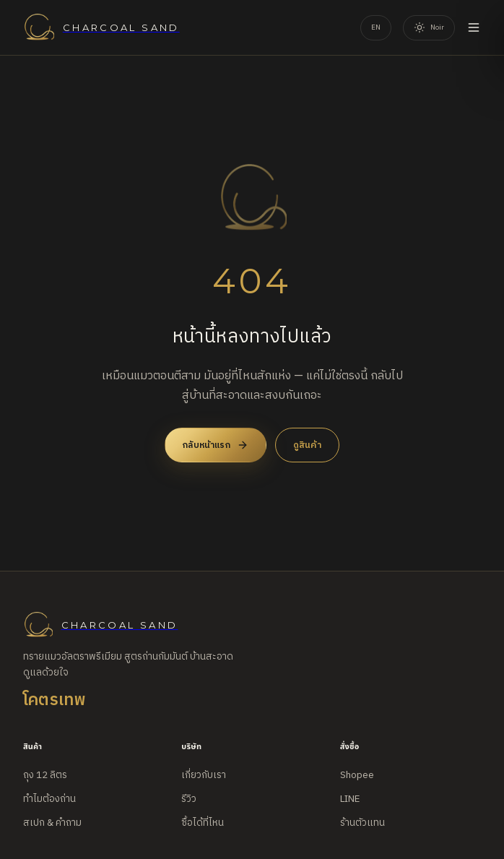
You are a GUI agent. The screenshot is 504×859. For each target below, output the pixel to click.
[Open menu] (474, 27)
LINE (350, 799)
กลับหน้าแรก (216, 445)
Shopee (357, 775)
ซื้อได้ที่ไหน (203, 823)
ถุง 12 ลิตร (45, 775)
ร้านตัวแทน (362, 823)
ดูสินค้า (307, 445)
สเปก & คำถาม (52, 823)
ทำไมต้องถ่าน (49, 799)
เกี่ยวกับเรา (204, 775)
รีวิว (189, 799)
